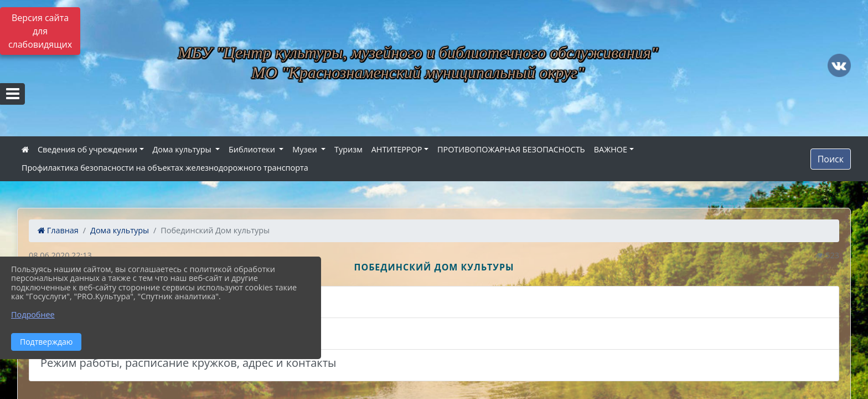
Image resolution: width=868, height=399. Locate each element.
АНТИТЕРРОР (397, 149)
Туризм (348, 149)
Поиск (831, 159)
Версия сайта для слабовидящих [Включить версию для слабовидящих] (40, 31)
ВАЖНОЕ (611, 149)
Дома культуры (183, 149)
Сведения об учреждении (87, 149)
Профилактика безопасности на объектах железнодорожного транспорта (165, 168)
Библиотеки (253, 149)
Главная (58, 230)
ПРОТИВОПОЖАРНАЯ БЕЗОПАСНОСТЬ (511, 149)
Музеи (306, 149)
